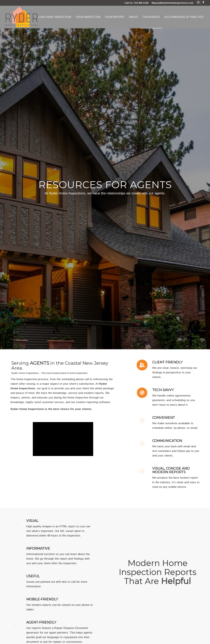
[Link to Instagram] (198, 2)
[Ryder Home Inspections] (22, 17)
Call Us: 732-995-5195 (136, 3)
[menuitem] (55, 17)
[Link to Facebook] (203, 2)
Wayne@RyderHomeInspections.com (172, 3)
